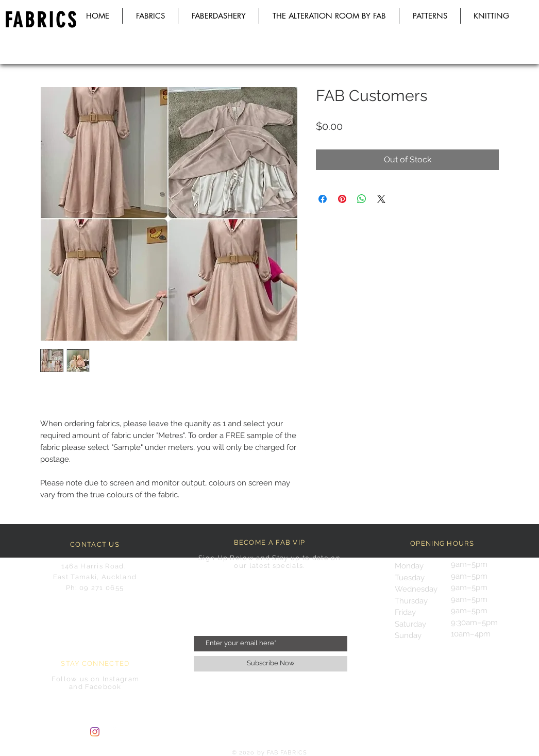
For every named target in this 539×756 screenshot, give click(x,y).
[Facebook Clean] (114, 732)
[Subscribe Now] (271, 664)
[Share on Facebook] (323, 199)
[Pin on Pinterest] (342, 199)
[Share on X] (381, 199)
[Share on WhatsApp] (362, 199)
